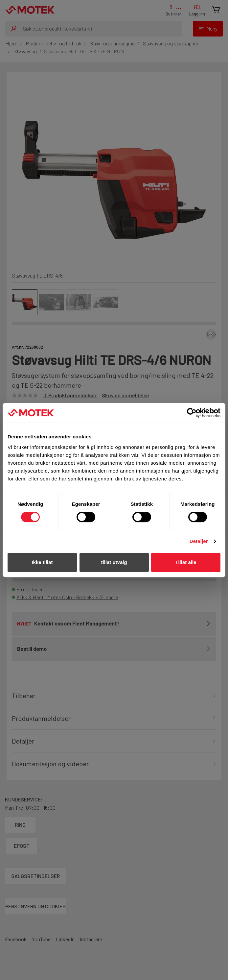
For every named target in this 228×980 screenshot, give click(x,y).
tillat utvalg (114, 562)
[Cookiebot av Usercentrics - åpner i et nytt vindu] (192, 413)
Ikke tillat (42, 562)
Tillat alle (186, 562)
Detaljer (199, 541)
